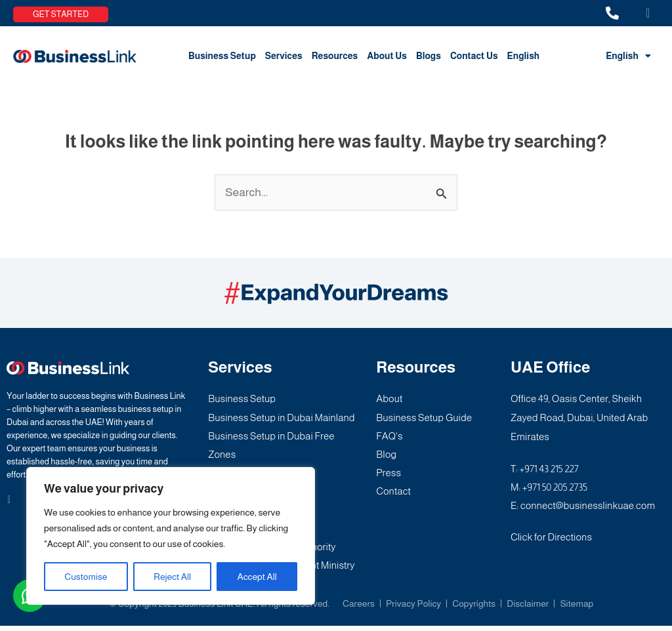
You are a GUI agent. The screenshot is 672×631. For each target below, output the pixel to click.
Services (284, 56)
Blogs (429, 56)
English (524, 56)
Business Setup (222, 56)
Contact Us (474, 56)
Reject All (172, 577)
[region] (171, 536)
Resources (335, 56)
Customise (86, 577)
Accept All (257, 577)
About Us (387, 56)
